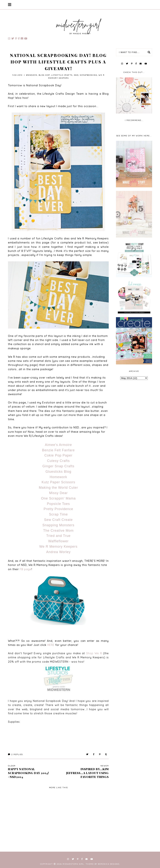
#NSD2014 (32, 75)
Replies (15, 754)
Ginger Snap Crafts (58, 466)
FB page (26, 569)
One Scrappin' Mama (58, 498)
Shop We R (94, 653)
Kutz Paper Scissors (58, 482)
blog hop (44, 75)
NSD (76, 75)
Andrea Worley (58, 552)
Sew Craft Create (58, 520)
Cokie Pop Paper (58, 455)
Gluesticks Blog (58, 472)
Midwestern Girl (73, 864)
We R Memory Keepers (58, 547)
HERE (51, 645)
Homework (58, 477)
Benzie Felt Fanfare (58, 450)
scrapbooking (88, 75)
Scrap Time (58, 514)
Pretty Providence (58, 509)
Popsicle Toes (58, 504)
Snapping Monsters (58, 525)
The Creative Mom (58, 531)
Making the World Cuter (58, 488)
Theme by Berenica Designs (103, 864)
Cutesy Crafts (58, 461)
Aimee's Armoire (58, 445)
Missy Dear (58, 493)
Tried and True (58, 536)
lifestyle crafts (62, 75)
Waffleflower (58, 541)
